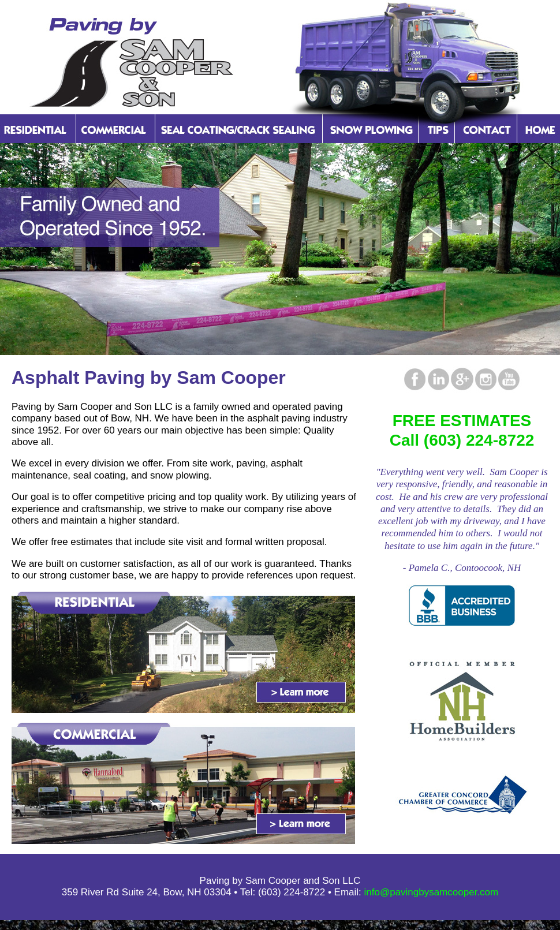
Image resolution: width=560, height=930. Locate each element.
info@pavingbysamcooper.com (432, 892)
